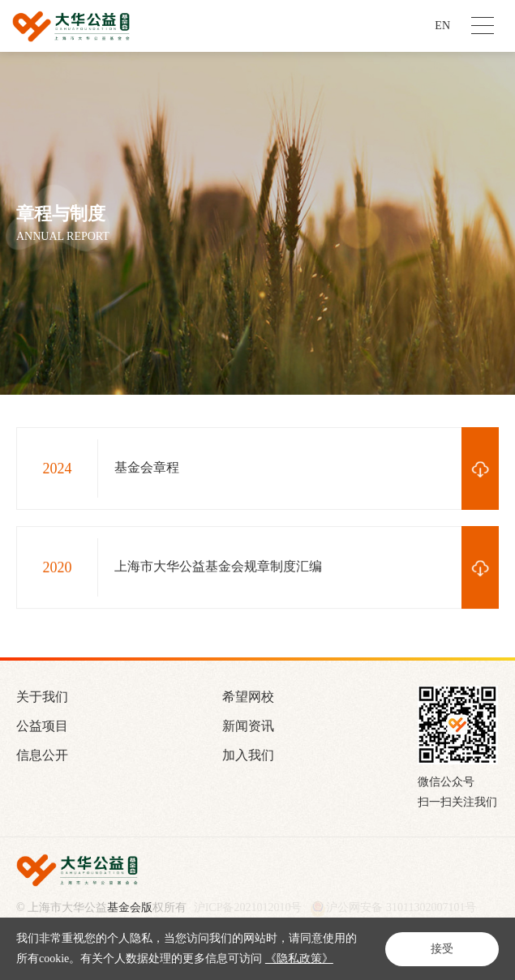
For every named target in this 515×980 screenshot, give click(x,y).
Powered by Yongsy (66, 923)
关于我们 (42, 697)
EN (442, 26)
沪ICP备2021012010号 (248, 908)
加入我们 (248, 755)
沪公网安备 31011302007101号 (393, 909)
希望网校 (248, 697)
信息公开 (42, 755)
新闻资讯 (248, 726)
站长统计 (43, 935)
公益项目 (42, 726)
